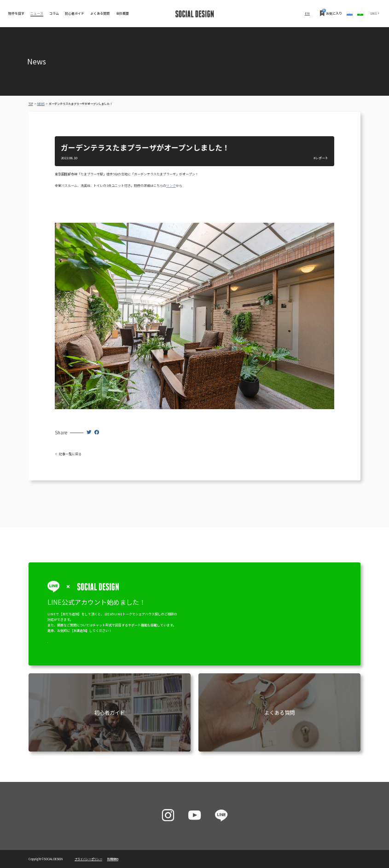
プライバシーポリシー (88, 859)
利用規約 (113, 859)
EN (247, 13)
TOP (31, 104)
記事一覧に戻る (68, 454)
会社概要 (122, 13)
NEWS (41, 104)
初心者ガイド (75, 13)
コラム (54, 13)
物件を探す (16, 13)
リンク (171, 185)
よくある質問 (100, 13)
